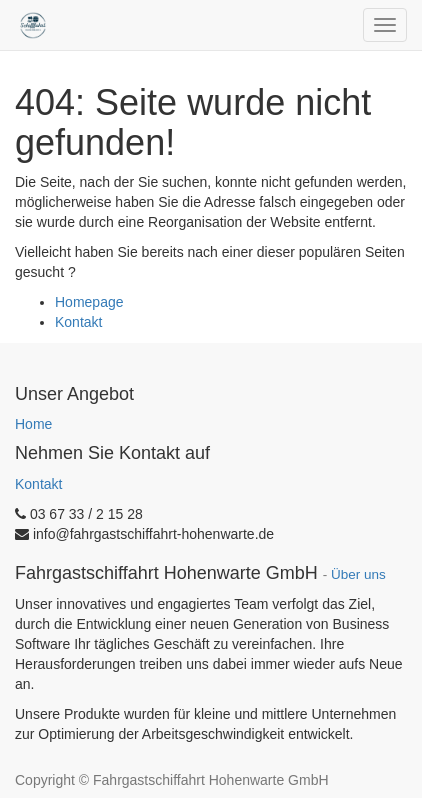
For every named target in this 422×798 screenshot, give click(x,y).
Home (33, 424)
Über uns (358, 574)
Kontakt (78, 322)
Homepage (89, 302)
